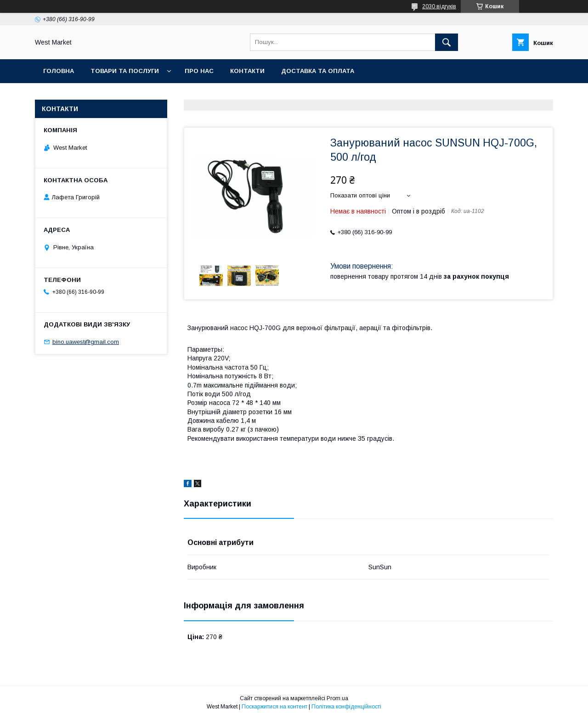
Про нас (199, 71)
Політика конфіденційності (346, 707)
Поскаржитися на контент (274, 707)
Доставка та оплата (318, 71)
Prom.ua (337, 698)
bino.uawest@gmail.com (86, 342)
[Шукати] (447, 42)
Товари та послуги (125, 71)
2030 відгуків (439, 6)
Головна (59, 71)
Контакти (247, 71)
